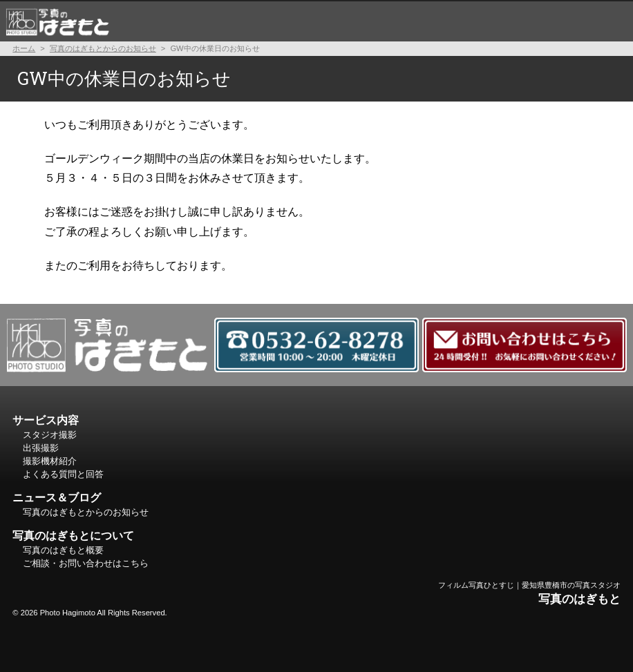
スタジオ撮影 (159, 21)
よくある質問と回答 (424, 21)
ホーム (57, 21)
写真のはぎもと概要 (63, 550)
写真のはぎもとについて (560, 21)
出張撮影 (238, 21)
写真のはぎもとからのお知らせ (103, 48)
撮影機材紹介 (317, 21)
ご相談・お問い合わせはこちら (86, 563)
